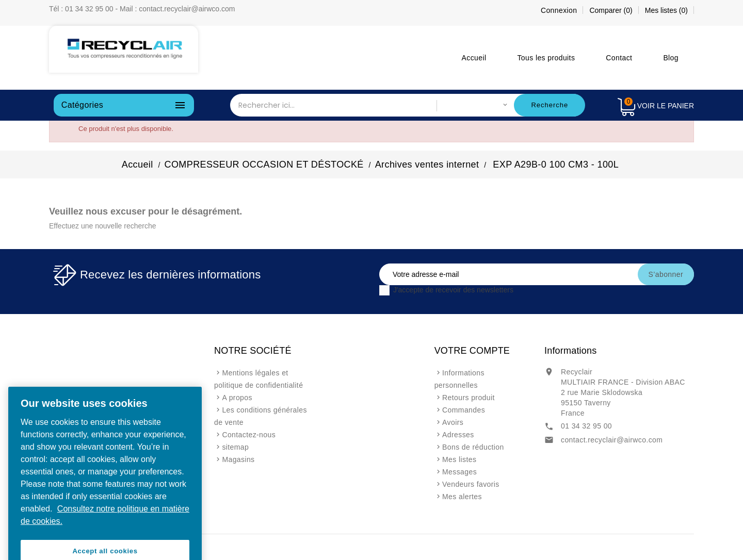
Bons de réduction (473, 447)
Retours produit (469, 398)
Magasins (238, 459)
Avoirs (453, 422)
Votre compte (472, 351)
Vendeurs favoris (471, 484)
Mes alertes (462, 497)
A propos (237, 398)
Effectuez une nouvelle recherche (103, 226)
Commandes (464, 410)
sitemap (235, 447)
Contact (619, 58)
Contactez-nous (249, 435)
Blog (671, 58)
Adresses (458, 435)
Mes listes (459, 459)
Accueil (474, 58)
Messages (459, 472)
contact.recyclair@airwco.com (612, 440)
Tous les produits (546, 58)
